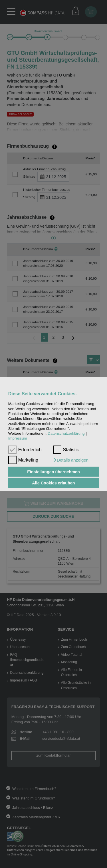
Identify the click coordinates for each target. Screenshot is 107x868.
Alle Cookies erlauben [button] (53, 483)
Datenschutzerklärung (66, 433)
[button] (71, 460)
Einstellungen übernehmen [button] (53, 472)
